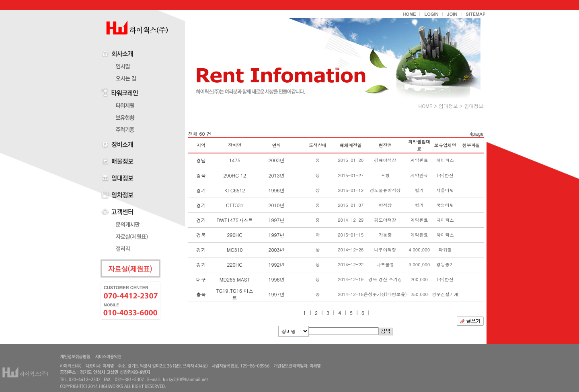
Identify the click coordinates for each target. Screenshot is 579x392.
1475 (235, 160)
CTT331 (235, 205)
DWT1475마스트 (235, 220)
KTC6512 (235, 190)
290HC (235, 235)
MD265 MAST (235, 279)
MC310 (235, 250)
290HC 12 (235, 175)
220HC (235, 264)
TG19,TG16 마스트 (234, 294)
